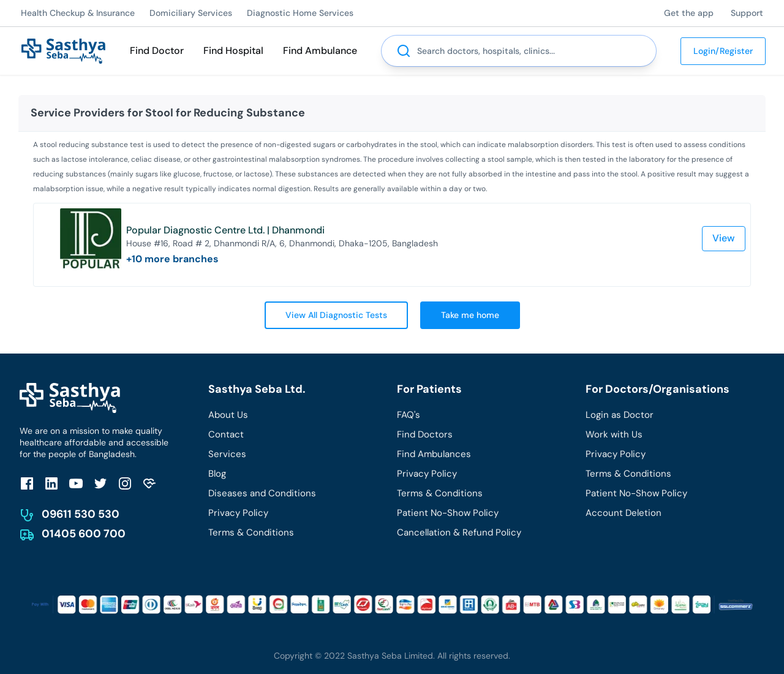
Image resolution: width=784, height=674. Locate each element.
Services (227, 454)
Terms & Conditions (251, 532)
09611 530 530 (81, 514)
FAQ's (409, 415)
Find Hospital (233, 51)
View (724, 238)
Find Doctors (425, 434)
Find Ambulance (320, 51)
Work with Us (614, 434)
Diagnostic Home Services (300, 13)
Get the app (689, 13)
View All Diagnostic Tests (336, 315)
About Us (228, 415)
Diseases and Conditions (262, 493)
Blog (217, 474)
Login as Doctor (620, 415)
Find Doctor (157, 51)
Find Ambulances (434, 454)
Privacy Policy (238, 513)
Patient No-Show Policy (448, 513)
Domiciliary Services (191, 13)
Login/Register (723, 51)
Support (747, 13)
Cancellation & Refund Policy (459, 532)
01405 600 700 (84, 534)
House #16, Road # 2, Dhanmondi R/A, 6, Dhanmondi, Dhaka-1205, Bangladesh (282, 243)
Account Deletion (624, 513)
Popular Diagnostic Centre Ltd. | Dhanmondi (225, 230)
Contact (226, 434)
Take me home (470, 315)
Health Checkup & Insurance (78, 13)
